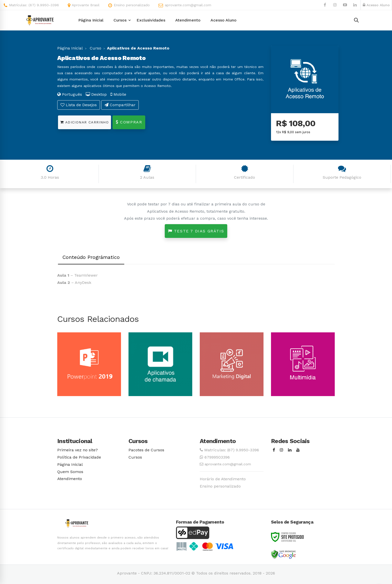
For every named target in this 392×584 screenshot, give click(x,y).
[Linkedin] (290, 450)
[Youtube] (298, 450)
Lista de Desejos (79, 105)
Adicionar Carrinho (84, 122)
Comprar (129, 122)
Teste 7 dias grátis (196, 231)
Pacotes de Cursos (146, 450)
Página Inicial (70, 48)
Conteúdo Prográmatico (91, 257)
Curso (95, 48)
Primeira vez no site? (77, 450)
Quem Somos (70, 472)
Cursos (135, 457)
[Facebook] (274, 450)
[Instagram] (281, 450)
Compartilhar (120, 105)
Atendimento (70, 479)
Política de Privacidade (79, 457)
